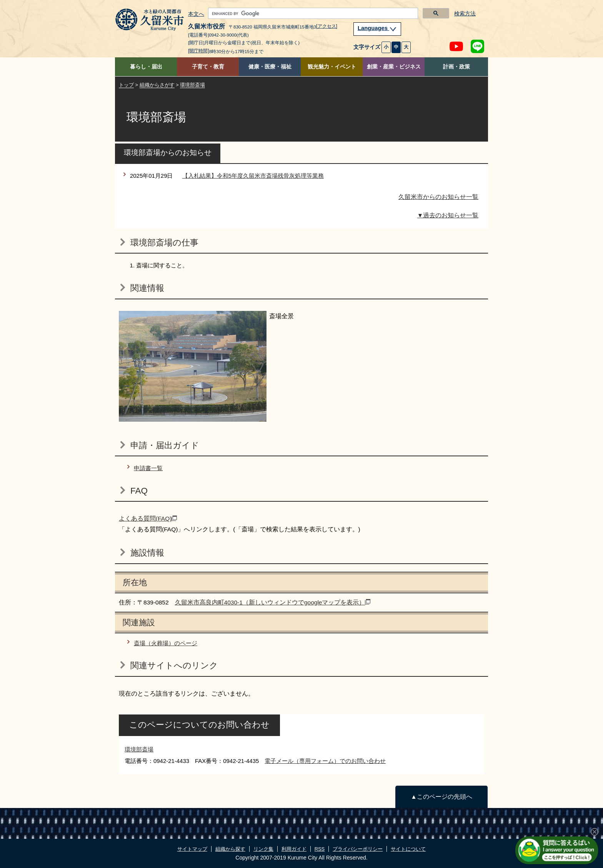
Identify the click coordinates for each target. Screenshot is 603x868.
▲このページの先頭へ (441, 797)
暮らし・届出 (146, 67)
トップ (126, 85)
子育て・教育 (208, 67)
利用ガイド (294, 849)
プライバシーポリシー (358, 849)
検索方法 (465, 14)
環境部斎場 (192, 85)
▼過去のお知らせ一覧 (448, 215)
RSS (320, 849)
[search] (312, 13)
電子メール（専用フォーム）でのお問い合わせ (325, 761)
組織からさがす (157, 85)
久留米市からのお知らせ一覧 (438, 197)
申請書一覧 (148, 468)
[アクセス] (327, 26)
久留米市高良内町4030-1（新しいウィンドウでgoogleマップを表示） (273, 602)
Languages (377, 28)
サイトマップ (192, 849)
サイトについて (408, 849)
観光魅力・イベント (332, 67)
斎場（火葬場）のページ (166, 643)
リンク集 (263, 849)
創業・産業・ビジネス (394, 67)
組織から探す (230, 849)
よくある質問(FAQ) (148, 518)
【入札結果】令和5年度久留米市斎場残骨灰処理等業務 (253, 176)
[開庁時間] (199, 51)
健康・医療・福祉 (270, 67)
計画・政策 (456, 67)
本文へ (196, 14)
